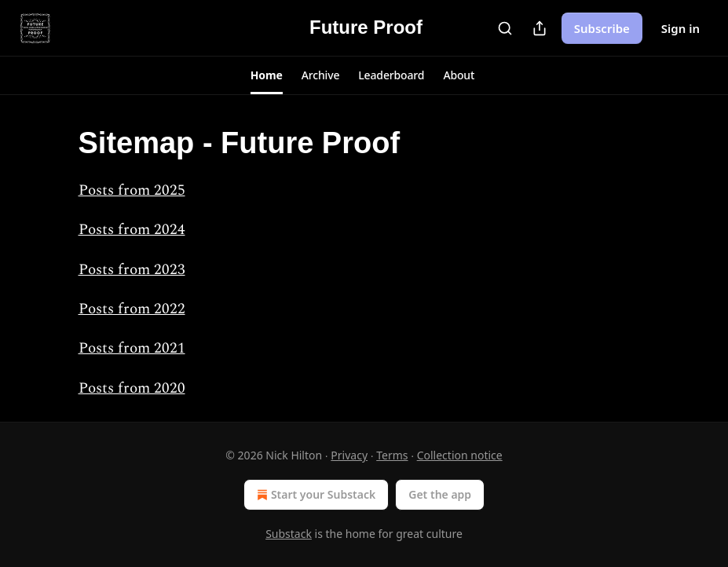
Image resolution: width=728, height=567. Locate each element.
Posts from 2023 (132, 270)
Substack (289, 534)
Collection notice (460, 455)
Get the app (440, 494)
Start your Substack (315, 495)
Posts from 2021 (132, 348)
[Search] (505, 28)
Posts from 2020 (132, 388)
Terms (392, 455)
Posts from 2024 (132, 230)
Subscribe (602, 28)
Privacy (349, 455)
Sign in (680, 28)
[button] (267, 75)
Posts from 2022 (132, 309)
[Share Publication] (540, 28)
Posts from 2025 (132, 190)
